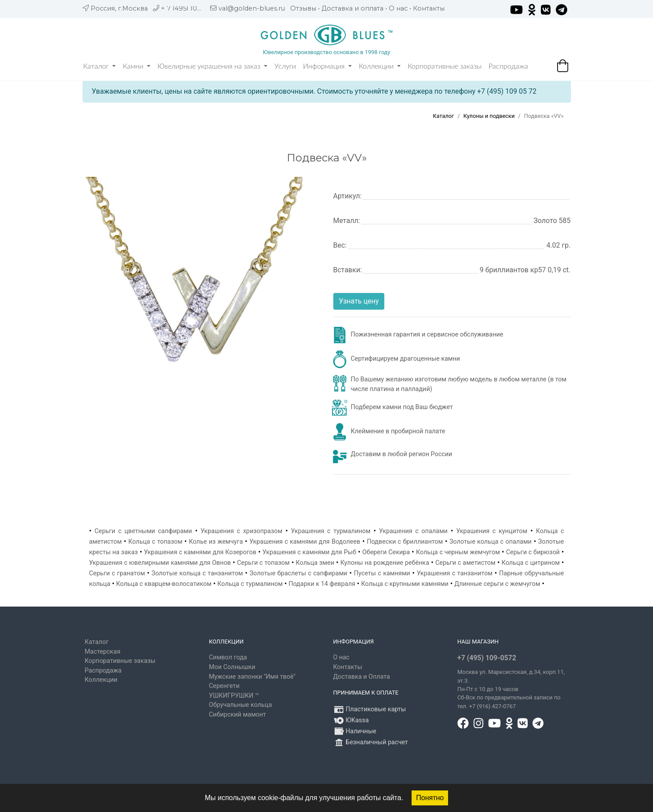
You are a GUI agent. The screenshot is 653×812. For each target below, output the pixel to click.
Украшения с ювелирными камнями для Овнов (160, 563)
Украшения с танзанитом (455, 573)
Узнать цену (359, 301)
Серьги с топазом (263, 563)
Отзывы (303, 8)
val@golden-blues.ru (252, 8)
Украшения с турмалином (331, 531)
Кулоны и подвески (489, 116)
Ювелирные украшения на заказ (212, 66)
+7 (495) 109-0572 (487, 658)
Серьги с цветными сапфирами (143, 531)
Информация (327, 66)
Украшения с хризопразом (241, 531)
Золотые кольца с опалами (491, 542)
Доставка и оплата (352, 8)
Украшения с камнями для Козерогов (200, 552)
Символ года (228, 657)
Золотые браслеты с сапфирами (299, 573)
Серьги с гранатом (117, 573)
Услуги (285, 66)
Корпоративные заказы (445, 66)
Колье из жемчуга (216, 542)
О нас (398, 8)
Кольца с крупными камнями (405, 584)
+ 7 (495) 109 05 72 (191, 8)
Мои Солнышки (232, 667)
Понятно (430, 798)
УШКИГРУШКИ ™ (234, 696)
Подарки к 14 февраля (322, 584)
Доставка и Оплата (362, 677)
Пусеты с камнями (382, 573)
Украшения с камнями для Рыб (309, 552)
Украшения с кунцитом (492, 531)
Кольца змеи (315, 563)
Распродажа (508, 66)
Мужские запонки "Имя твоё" (252, 677)
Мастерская (103, 652)
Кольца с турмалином (250, 584)
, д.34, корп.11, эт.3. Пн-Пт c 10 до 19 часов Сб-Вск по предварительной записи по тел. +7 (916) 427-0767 (511, 689)
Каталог (99, 66)
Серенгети (224, 686)
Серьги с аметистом (465, 563)
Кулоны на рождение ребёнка (385, 563)
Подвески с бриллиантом (405, 542)
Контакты (429, 8)
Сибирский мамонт (237, 715)
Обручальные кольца (240, 705)
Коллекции (380, 66)
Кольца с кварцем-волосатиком (164, 584)
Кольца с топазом (155, 542)
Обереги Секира (386, 552)
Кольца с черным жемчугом (458, 552)
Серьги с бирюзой (533, 552)
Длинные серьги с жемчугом (497, 584)
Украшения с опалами (413, 531)
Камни (137, 66)
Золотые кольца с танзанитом (197, 573)
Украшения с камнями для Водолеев (305, 542)
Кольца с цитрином (531, 563)
